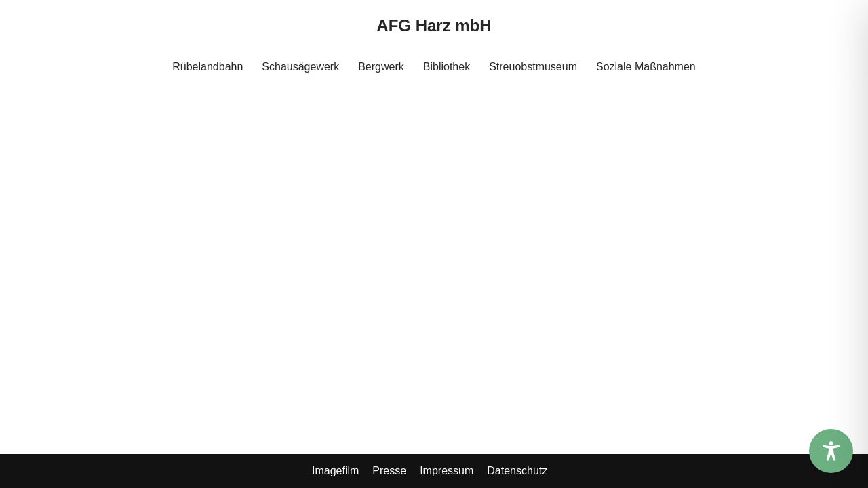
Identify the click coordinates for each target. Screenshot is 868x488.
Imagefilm (335, 471)
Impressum (447, 471)
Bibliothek (447, 67)
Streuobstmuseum (533, 67)
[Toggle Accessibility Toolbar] (831, 451)
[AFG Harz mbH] (434, 26)
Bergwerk (381, 67)
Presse (389, 471)
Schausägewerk (300, 67)
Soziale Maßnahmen (646, 67)
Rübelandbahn (208, 67)
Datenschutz (517, 471)
